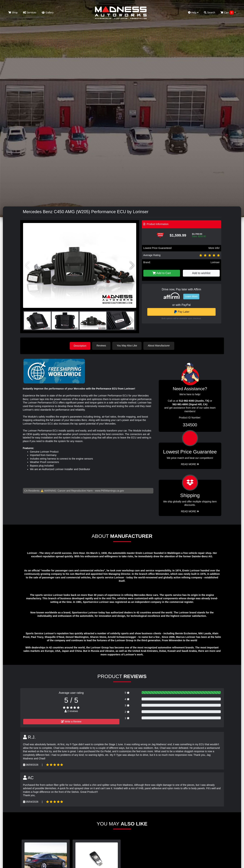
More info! (214, 248)
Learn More (191, 296)
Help (193, 13)
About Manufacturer (159, 346)
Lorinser (215, 262)
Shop (13, 13)
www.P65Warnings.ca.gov (109, 490)
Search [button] (210, 13)
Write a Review (71, 721)
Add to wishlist (201, 273)
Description (80, 346)
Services (30, 13)
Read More (190, 464)
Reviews (102, 346)
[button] (132, 266)
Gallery (48, 13)
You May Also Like (127, 346)
